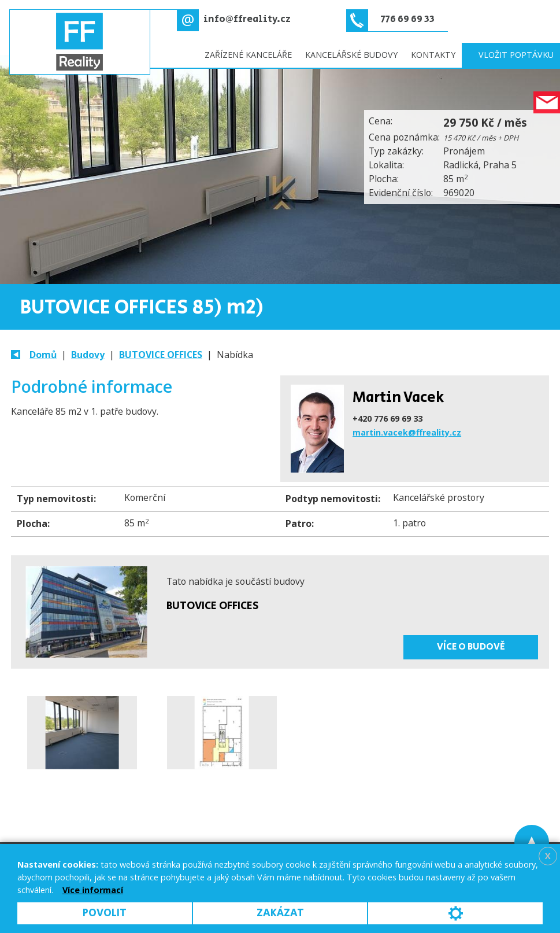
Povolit (105, 913)
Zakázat (280, 913)
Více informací (93, 890)
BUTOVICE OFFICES (161, 355)
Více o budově (471, 647)
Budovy (88, 355)
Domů (43, 355)
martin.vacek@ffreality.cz (407, 432)
